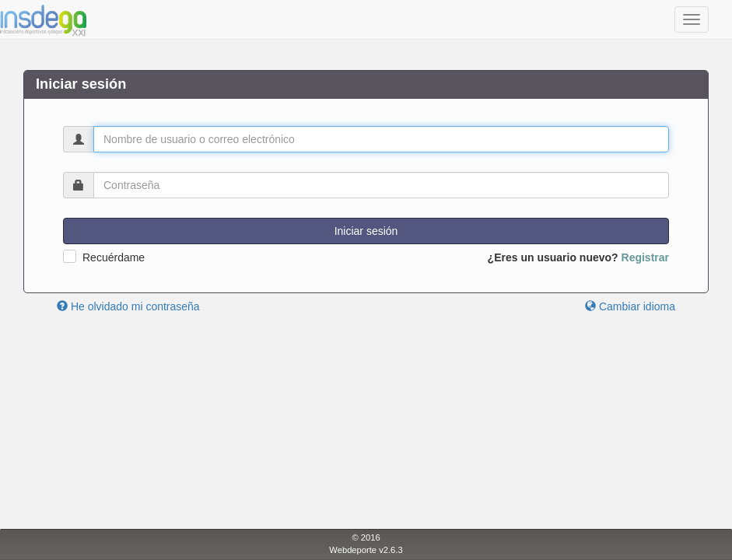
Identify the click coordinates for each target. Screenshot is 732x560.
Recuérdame (114, 257)
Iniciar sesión (366, 231)
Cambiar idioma (630, 306)
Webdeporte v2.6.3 (366, 550)
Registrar (645, 257)
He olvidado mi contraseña (128, 306)
